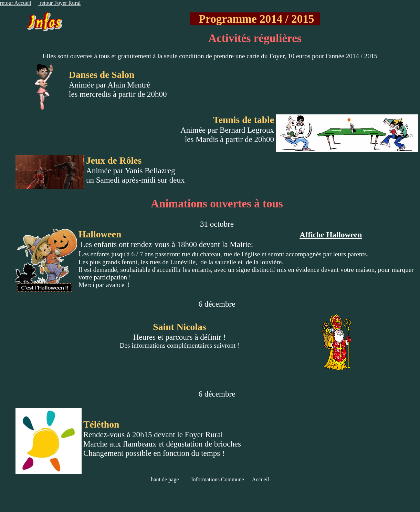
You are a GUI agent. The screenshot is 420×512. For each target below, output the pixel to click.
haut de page (165, 479)
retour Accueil (16, 3)
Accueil (261, 479)
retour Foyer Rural (59, 3)
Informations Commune (217, 479)
